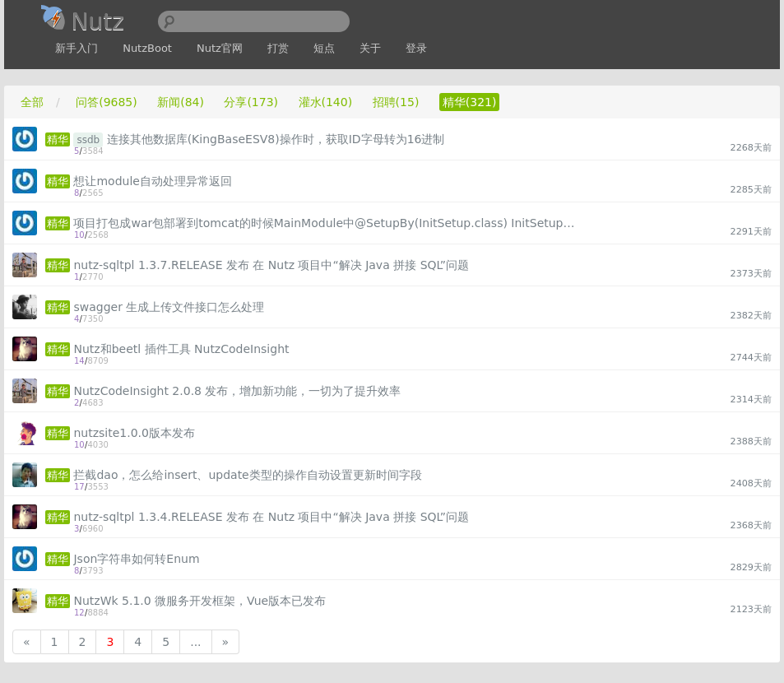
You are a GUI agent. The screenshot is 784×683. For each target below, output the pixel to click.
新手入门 (77, 48)
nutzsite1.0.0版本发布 (134, 433)
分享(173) (251, 102)
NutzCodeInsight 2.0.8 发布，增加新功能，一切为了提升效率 (237, 391)
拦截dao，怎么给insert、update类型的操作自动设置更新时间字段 (247, 475)
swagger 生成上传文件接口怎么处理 (169, 307)
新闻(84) (181, 102)
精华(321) (470, 102)
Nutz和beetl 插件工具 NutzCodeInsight (181, 349)
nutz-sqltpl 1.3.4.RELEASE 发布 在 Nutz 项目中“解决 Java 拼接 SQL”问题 (271, 517)
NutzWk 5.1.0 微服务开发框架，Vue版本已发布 (199, 601)
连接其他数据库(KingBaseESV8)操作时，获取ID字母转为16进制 (276, 139)
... (195, 642)
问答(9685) (107, 102)
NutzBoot (147, 48)
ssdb (88, 140)
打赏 (278, 48)
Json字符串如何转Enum (136, 559)
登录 (416, 48)
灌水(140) (326, 102)
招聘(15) (396, 102)
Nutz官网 (220, 48)
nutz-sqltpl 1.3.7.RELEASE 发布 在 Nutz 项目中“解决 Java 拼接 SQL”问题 (271, 265)
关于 (370, 48)
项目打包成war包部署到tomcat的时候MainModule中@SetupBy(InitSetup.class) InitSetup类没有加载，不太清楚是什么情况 (327, 223)
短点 (324, 48)
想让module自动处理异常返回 (152, 181)
